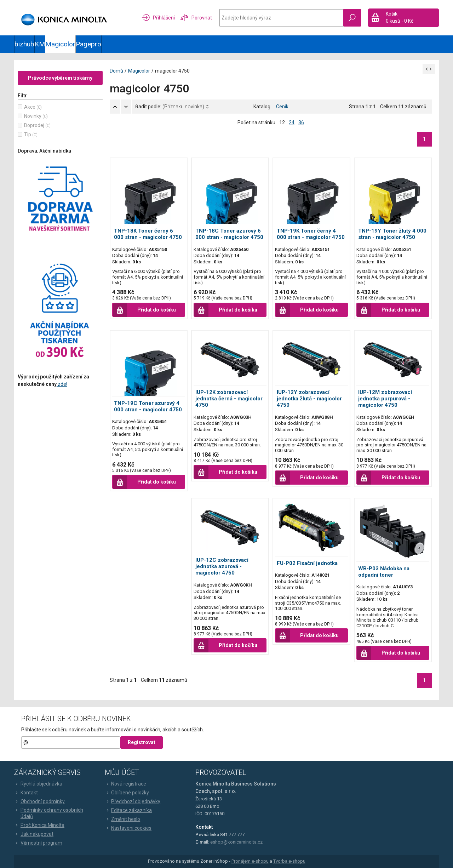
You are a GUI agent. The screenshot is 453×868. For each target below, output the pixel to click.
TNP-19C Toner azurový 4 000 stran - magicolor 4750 (148, 406)
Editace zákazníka (128, 810)
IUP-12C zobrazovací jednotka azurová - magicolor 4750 (222, 566)
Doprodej (34, 125)
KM (40, 44)
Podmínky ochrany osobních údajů (49, 813)
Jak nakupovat (34, 834)
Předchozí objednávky (133, 801)
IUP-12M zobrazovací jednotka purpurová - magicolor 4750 (385, 399)
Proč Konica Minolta (39, 825)
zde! (62, 384)
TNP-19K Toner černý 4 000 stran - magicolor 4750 (311, 234)
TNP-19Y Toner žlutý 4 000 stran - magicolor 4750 (392, 234)
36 (301, 122)
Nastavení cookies (128, 828)
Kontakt (26, 793)
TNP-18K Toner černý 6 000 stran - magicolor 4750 (148, 234)
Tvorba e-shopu (289, 861)
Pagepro (88, 44)
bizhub (24, 44)
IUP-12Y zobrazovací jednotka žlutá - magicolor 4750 (309, 399)
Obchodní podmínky (39, 801)
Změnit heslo (122, 819)
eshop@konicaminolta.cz (236, 842)
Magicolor (60, 44)
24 (292, 122)
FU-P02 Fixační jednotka (307, 563)
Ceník (282, 107)
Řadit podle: (170, 107)
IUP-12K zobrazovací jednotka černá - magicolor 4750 (229, 399)
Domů (116, 71)
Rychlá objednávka (38, 784)
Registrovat (142, 742)
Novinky (33, 116)
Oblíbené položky (127, 793)
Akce (30, 107)
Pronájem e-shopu (250, 861)
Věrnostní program (38, 843)
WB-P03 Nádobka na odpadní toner (384, 572)
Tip (28, 135)
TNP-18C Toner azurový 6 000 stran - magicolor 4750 (229, 234)
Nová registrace (125, 784)
